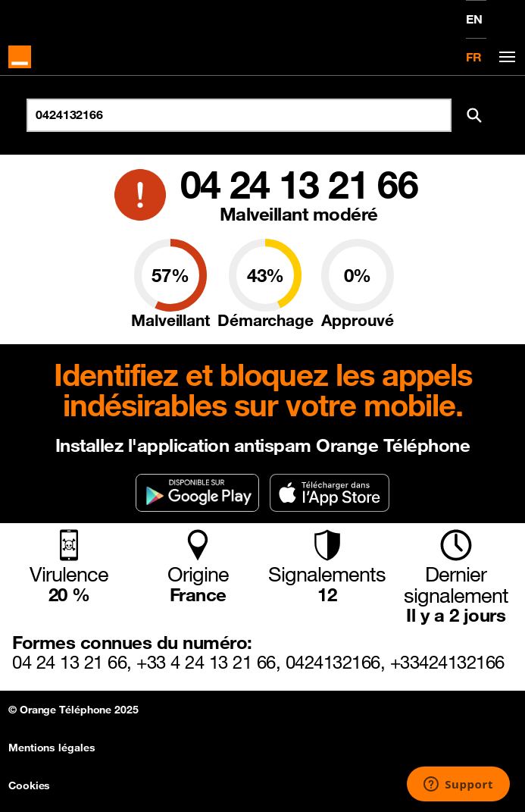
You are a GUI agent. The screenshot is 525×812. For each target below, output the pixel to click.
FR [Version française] (474, 57)
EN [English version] (474, 19)
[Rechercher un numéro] (239, 115)
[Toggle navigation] (505, 57)
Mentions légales (52, 748)
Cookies (29, 785)
